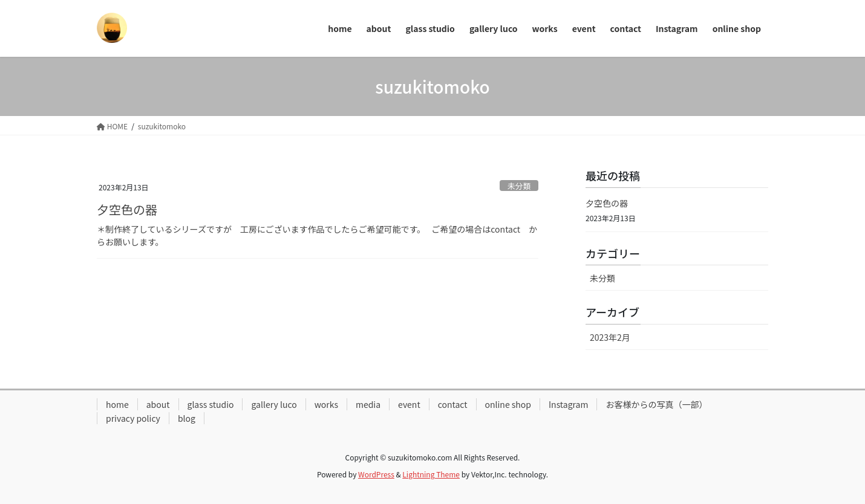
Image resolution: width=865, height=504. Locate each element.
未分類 (519, 186)
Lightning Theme (431, 474)
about (158, 404)
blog (187, 418)
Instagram (568, 404)
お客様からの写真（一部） (656, 404)
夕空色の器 (127, 209)
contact (453, 404)
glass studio (211, 404)
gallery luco (274, 404)
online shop (508, 404)
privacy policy (133, 418)
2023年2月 (610, 337)
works (326, 404)
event (409, 404)
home (117, 404)
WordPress (376, 474)
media (368, 404)
